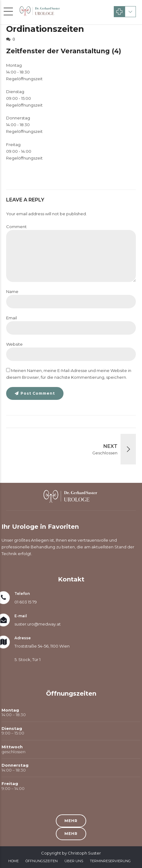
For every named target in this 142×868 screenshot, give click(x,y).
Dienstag (15, 92)
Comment (16, 227)
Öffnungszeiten (42, 861)
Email (12, 318)
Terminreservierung (110, 861)
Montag (14, 65)
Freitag (13, 145)
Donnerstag (18, 118)
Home (13, 861)
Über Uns (74, 861)
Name (12, 291)
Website (14, 344)
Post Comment (38, 393)
